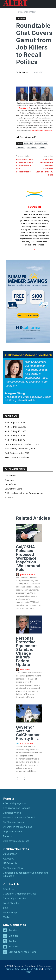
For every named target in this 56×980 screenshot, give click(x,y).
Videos (42, 147)
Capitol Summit (24, 108)
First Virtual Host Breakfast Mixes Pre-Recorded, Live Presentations (25, 166)
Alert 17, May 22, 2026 (15, 427)
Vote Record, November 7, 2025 (20, 449)
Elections (21, 147)
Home (19, 12)
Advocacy (9, 480)
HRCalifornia (11, 484)
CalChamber (30, 12)
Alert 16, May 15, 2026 (15, 431)
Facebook (14, 930)
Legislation (32, 147)
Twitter (12, 941)
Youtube (13, 946)
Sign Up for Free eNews (22, 952)
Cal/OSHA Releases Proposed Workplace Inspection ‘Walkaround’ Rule (29, 558)
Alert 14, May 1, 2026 (15, 440)
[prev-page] (18, 778)
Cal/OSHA (28, 143)
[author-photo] (18, 575)
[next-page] (24, 778)
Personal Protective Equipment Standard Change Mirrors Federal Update (26, 651)
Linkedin (13, 936)
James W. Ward (28, 575)
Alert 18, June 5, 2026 (15, 422)
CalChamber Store (13, 489)
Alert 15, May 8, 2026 (15, 436)
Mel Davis (25, 670)
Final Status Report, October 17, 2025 (23, 444)
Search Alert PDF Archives (17, 457)
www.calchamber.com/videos (41, 130)
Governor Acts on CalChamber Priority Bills (28, 733)
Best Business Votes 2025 (17, 453)
